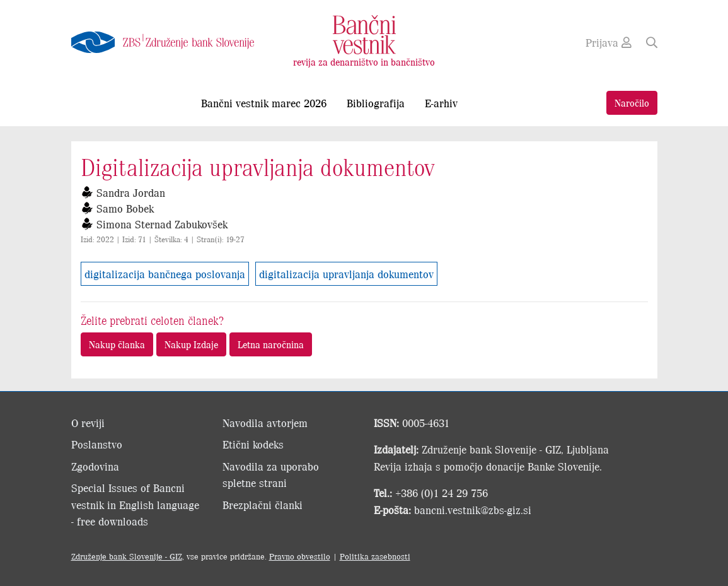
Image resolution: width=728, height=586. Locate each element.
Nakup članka (117, 344)
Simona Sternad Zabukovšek (162, 224)
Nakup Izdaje (191, 344)
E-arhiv (441, 103)
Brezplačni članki (263, 505)
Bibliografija (376, 103)
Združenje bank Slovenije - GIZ (127, 556)
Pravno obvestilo (300, 556)
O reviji (88, 423)
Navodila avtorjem (265, 423)
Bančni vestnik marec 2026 (264, 103)
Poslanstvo (97, 444)
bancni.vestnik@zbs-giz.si (473, 510)
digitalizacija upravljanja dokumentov (346, 274)
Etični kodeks (253, 444)
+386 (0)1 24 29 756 (442, 493)
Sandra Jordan (131, 192)
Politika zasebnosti (375, 556)
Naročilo (632, 103)
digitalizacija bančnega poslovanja (165, 274)
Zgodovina (95, 466)
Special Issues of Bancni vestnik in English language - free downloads (135, 504)
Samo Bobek (125, 208)
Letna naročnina (271, 344)
